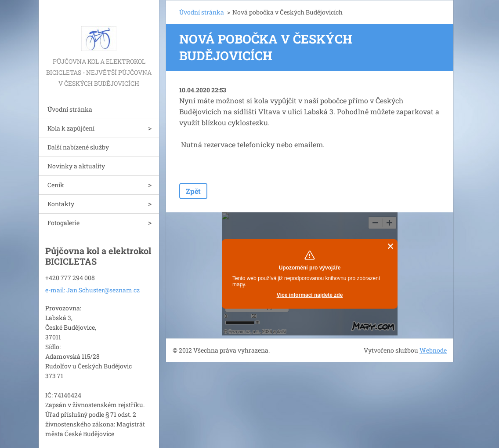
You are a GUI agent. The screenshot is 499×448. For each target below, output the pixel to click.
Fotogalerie (63, 223)
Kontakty (61, 204)
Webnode (433, 350)
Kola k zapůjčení (71, 128)
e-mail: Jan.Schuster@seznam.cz (92, 290)
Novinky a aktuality (76, 166)
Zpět (193, 191)
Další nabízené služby (78, 147)
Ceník (56, 185)
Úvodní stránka (70, 109)
